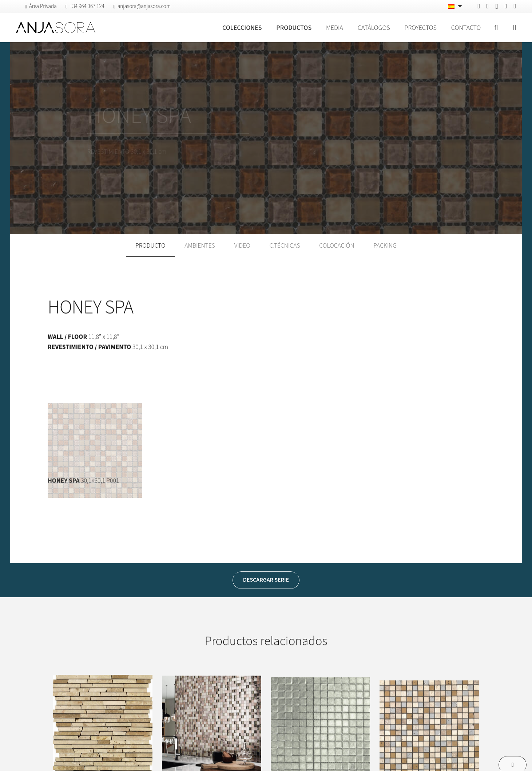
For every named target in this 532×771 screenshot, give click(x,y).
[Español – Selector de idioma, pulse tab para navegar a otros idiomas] (456, 7)
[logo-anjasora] (56, 28)
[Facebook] (479, 6)
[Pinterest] (488, 6)
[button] (496, 28)
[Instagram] (497, 7)
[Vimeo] (506, 6)
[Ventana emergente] (515, 28)
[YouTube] (515, 6)
